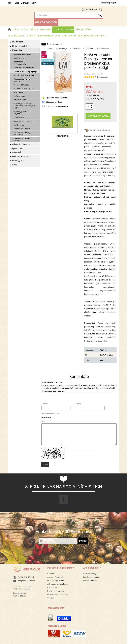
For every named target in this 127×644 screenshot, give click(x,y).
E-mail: (78, 404)
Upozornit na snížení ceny (57, 98)
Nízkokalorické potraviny (22, 36)
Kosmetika (17, 50)
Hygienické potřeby (20, 46)
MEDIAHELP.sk (19, 596)
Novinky (25, 30)
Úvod (50, 49)
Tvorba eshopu (20, 593)
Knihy (57, 36)
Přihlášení (105, 3)
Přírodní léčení (83, 30)
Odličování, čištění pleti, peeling (23, 80)
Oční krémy (18, 92)
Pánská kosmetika (21, 85)
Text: (43, 421)
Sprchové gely (19, 125)
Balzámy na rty (19, 58)
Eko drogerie (18, 42)
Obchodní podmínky (56, 577)
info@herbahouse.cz (26, 581)
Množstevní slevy (90, 581)
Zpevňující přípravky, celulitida (22, 139)
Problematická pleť (21, 118)
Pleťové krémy (19, 96)
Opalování (17, 152)
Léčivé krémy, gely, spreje (25, 71)
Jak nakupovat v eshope (57, 584)
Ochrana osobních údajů (57, 594)
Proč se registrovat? (56, 581)
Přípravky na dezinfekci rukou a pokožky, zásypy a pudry (24, 106)
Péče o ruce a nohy (20, 156)
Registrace (115, 3)
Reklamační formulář (56, 591)
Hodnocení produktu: (50, 414)
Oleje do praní (16, 148)
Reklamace (52, 588)
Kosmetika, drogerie (63, 30)
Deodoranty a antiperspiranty (20, 63)
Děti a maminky (45, 36)
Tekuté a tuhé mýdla (22, 129)
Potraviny (45, 30)
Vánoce (34, 30)
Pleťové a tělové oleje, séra (24, 89)
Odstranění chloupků (21, 144)
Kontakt (51, 574)
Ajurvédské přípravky (22, 54)
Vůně (64, 36)
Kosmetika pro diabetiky (24, 68)
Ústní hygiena (18, 161)
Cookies (51, 598)
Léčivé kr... (90, 49)
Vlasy (15, 165)
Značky (72, 36)
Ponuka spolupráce (91, 577)
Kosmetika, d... (62, 49)
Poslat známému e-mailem (57, 106)
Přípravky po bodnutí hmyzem (22, 113)
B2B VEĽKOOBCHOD (46, 22)
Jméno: (45, 404)
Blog (17, 3)
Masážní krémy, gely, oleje (24, 75)
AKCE (16, 30)
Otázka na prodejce (54, 102)
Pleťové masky (20, 100)
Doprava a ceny (90, 574)
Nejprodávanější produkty (92, 36)
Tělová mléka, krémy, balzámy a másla (22, 134)
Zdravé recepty (28, 3)
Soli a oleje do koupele (23, 121)
